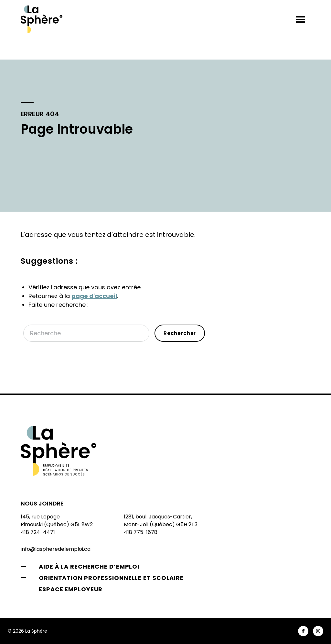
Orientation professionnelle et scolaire (111, 578)
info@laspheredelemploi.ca (56, 549)
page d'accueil (94, 296)
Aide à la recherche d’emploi (89, 566)
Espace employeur (71, 589)
